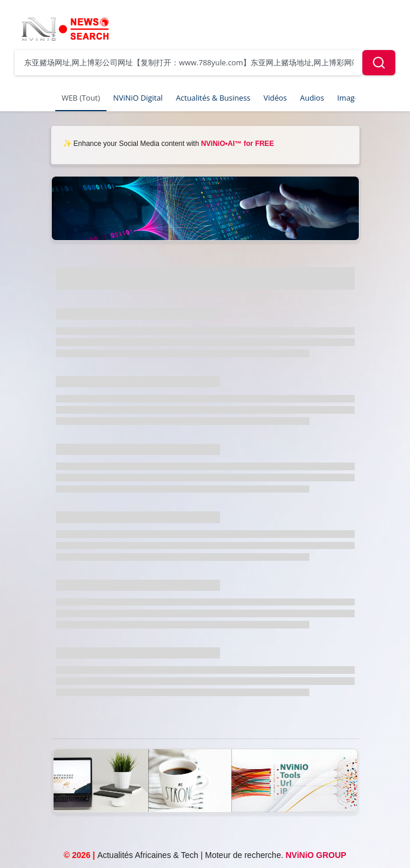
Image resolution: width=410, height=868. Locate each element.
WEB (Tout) (81, 98)
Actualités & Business (213, 98)
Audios (312, 98)
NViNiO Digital (138, 98)
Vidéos (275, 98)
